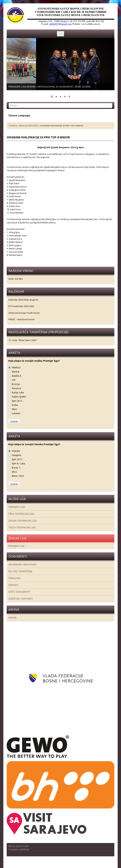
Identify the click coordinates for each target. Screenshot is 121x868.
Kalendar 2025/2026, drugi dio (23, 300)
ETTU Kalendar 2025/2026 (21, 306)
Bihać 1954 (18, 476)
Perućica (16, 388)
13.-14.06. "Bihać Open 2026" (23, 340)
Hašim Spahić (19, 397)
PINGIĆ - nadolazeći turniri (21, 319)
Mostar (16, 372)
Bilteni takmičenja (20, 571)
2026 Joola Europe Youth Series (24, 313)
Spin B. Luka (18, 463)
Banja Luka (18, 392)
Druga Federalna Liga (22, 521)
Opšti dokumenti (19, 592)
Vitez (14, 409)
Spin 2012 (17, 401)
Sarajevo (16, 455)
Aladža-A (16, 376)
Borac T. (16, 468)
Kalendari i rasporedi (22, 564)
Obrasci (13, 585)
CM (14, 380)
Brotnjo (16, 384)
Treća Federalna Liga (22, 527)
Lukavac (16, 413)
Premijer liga (17, 507)
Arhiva (12, 618)
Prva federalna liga (21, 514)
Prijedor (16, 451)
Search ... (9, 103)
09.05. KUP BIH (15, 279)
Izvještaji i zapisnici (21, 599)
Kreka (15, 405)
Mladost (16, 367)
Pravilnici (15, 578)
